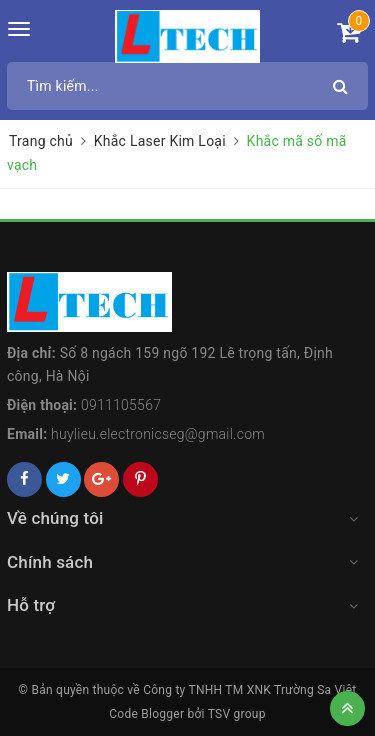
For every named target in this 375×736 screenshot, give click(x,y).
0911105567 (121, 405)
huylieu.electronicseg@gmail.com (158, 434)
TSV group (237, 714)
